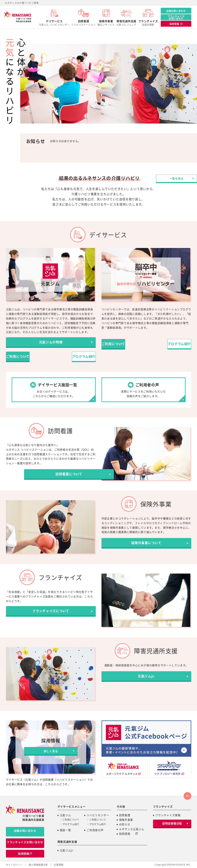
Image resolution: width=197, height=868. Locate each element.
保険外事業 (106, 23)
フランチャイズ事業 (168, 815)
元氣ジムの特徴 (51, 344)
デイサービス (54, 23)
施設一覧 (65, 830)
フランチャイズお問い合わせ (176, 17)
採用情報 (127, 834)
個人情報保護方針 (38, 865)
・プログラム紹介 (70, 824)
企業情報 (59, 865)
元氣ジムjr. (146, 678)
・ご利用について (70, 820)
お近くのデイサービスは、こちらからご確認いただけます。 (54, 390)
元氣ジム (65, 815)
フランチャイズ (148, 23)
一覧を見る (148, 166)
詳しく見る (51, 751)
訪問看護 (83, 23)
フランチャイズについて (51, 614)
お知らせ (125, 824)
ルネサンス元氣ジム (132, 829)
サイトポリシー (14, 865)
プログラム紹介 (74, 356)
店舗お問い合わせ (176, 11)
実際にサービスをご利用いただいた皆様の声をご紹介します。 (143, 390)
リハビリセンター (98, 815)
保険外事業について (146, 545)
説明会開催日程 (172, 823)
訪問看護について (51, 476)
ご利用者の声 (95, 830)
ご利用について (28, 356)
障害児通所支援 (126, 23)
